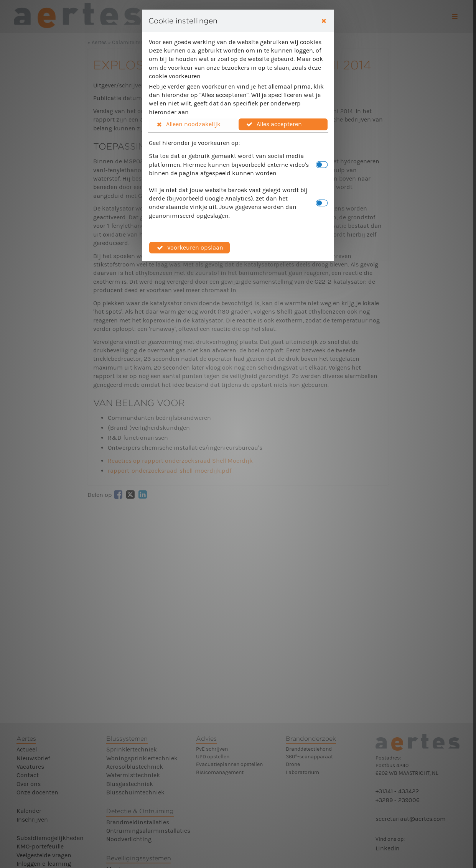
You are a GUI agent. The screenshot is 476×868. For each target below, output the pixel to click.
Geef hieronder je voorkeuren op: (194, 143)
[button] (194, 124)
